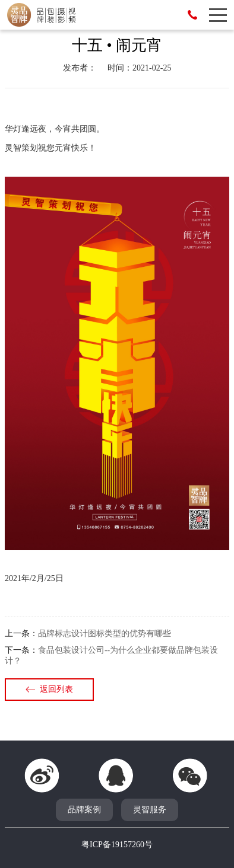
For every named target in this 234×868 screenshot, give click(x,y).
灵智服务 (150, 810)
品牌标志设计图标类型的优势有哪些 (105, 634)
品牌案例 (84, 810)
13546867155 (192, 15)
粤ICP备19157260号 (117, 845)
